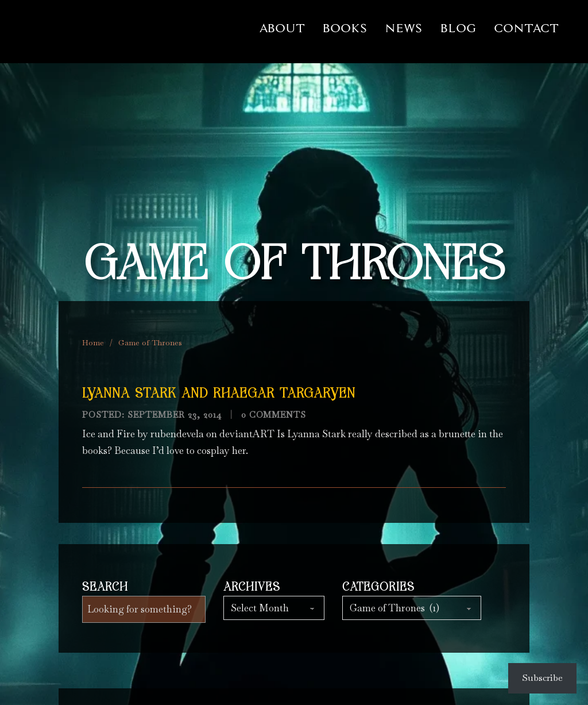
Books (345, 28)
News (404, 28)
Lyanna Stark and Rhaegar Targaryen (219, 394)
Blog (458, 28)
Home (93, 342)
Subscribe (542, 678)
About (283, 28)
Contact (526, 28)
